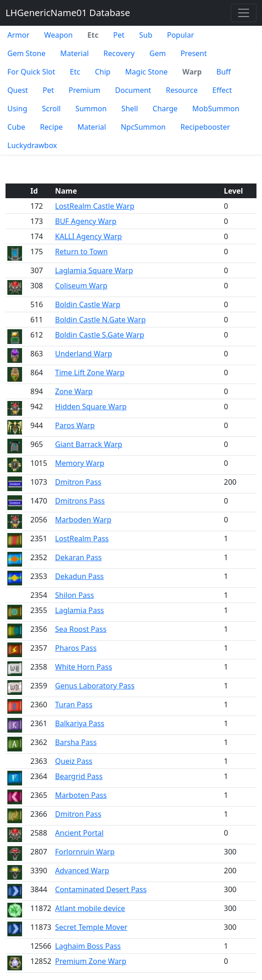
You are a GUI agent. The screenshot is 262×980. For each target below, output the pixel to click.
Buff (224, 72)
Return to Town (82, 252)
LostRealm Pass (82, 539)
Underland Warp (84, 354)
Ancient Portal (80, 833)
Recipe (51, 127)
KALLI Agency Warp (88, 236)
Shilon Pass (75, 595)
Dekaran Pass (79, 557)
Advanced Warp (82, 871)
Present (194, 53)
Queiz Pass (74, 761)
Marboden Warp (83, 520)
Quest (18, 90)
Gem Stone (26, 53)
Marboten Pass (81, 795)
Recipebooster (205, 127)
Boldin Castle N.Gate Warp (100, 320)
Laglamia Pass (80, 610)
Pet (119, 35)
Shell (130, 109)
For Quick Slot (31, 72)
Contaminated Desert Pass (101, 889)
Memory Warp (80, 463)
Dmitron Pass (78, 482)
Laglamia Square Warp (94, 270)
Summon (91, 109)
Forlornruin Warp (85, 852)
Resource (182, 90)
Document (133, 90)
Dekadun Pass (80, 576)
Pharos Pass (76, 648)
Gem (158, 53)
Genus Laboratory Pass (95, 686)
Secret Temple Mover (91, 927)
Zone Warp (74, 391)
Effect (222, 90)
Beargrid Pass (79, 776)
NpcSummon (143, 127)
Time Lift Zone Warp (90, 373)
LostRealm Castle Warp (95, 206)
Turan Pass (74, 705)
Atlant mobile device (90, 908)
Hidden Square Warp (91, 407)
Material (74, 53)
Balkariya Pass (80, 723)
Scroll (51, 109)
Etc (75, 72)
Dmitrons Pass (80, 501)
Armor (18, 35)
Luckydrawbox (32, 145)
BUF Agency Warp (86, 221)
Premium (84, 90)
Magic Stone (146, 72)
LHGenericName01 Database (68, 13)
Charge (165, 109)
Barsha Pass (76, 742)
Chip (103, 72)
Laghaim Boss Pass (88, 946)
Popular (180, 35)
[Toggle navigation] (244, 13)
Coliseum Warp (81, 286)
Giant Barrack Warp (89, 444)
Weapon (58, 35)
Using (17, 109)
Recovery (119, 53)
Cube (16, 127)
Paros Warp (75, 425)
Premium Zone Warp (91, 961)
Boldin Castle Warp (88, 304)
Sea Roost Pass (81, 629)
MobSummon (216, 109)
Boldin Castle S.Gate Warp (100, 335)
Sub (146, 35)
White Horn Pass (84, 667)
